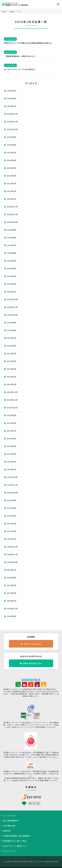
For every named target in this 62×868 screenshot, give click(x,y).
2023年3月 (12, 369)
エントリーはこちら (33, 644)
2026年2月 (12, 98)
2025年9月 (12, 137)
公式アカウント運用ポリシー (16, 846)
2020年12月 (12, 547)
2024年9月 (12, 230)
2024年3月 (12, 276)
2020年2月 (12, 593)
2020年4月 (12, 578)
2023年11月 (12, 307)
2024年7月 (12, 245)
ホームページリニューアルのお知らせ (20, 69)
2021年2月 (12, 531)
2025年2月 (12, 191)
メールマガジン (10, 816)
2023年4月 (12, 361)
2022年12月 (12, 392)
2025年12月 (12, 114)
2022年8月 (12, 423)
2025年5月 (12, 168)
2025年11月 (12, 122)
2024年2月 (12, 284)
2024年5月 (12, 261)
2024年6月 (12, 253)
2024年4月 (12, 268)
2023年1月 (12, 384)
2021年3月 (12, 524)
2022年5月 (12, 446)
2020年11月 (12, 554)
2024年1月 (12, 292)
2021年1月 (12, 539)
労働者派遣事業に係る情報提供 (17, 836)
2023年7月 (12, 338)
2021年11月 (12, 485)
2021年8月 (12, 508)
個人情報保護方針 (11, 821)
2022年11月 (12, 400)
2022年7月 (12, 431)
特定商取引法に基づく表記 (15, 841)
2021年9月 (12, 500)
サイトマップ (9, 851)
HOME (4, 12)
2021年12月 (12, 477)
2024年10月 (12, 222)
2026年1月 (12, 106)
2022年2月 (12, 462)
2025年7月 (12, 153)
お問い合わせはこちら (32, 663)
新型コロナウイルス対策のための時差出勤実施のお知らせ (28, 43)
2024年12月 (12, 207)
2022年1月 (12, 469)
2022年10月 (12, 408)
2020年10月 (12, 562)
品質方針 (7, 831)
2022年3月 (12, 454)
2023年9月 (12, 323)
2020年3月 (12, 585)
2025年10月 (12, 129)
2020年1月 (12, 601)
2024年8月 (12, 238)
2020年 (12, 12)
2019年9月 (12, 616)
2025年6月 (12, 160)
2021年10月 (12, 493)
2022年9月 (12, 415)
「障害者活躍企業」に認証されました (20, 56)
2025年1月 (12, 199)
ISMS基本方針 (9, 826)
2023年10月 (12, 315)
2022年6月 (12, 438)
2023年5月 (12, 353)
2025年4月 (12, 176)
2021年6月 (12, 516)
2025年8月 (12, 145)
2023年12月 (12, 299)
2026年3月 (12, 91)
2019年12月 (12, 609)
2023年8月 (12, 330)
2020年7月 (12, 570)
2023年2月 (12, 377)
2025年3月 (12, 183)
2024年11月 (12, 214)
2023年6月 (12, 346)
